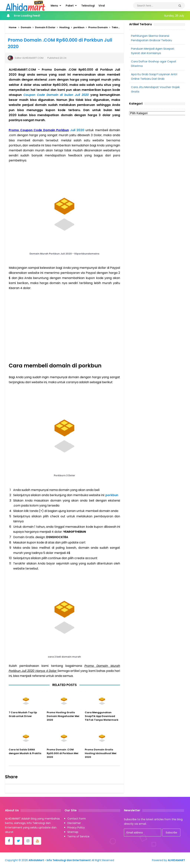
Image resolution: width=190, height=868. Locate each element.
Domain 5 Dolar (45, 27)
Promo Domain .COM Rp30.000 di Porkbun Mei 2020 (63, 757)
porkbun (79, 27)
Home (13, 27)
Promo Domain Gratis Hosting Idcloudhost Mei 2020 (101, 757)
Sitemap (73, 832)
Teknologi (118, 27)
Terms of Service (78, 836)
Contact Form (77, 819)
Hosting (64, 27)
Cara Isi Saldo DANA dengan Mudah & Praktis (25, 755)
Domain (26, 27)
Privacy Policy (76, 828)
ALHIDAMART (176, 860)
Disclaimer (74, 823)
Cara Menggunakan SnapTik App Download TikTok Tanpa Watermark (102, 719)
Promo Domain (98, 27)
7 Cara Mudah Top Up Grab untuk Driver (23, 718)
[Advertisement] (157, 146)
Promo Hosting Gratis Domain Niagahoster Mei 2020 (63, 719)
